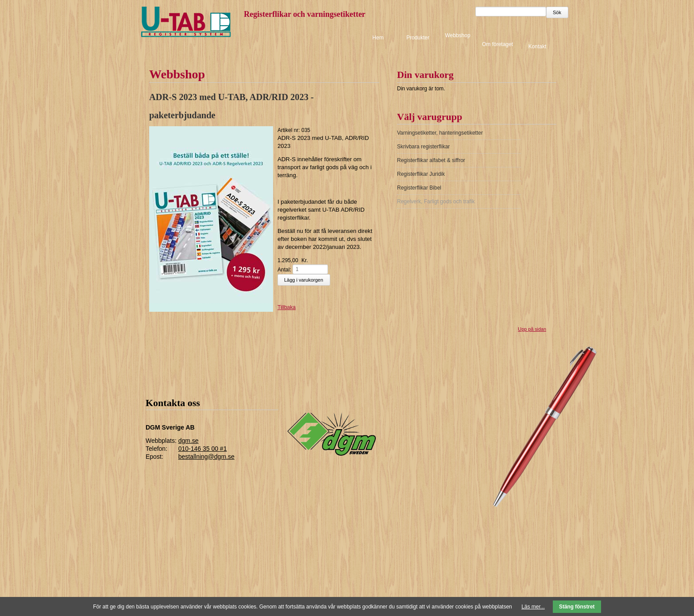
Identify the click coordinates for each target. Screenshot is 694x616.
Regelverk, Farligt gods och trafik (436, 201)
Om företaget (497, 44)
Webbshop (457, 35)
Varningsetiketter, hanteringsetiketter (440, 133)
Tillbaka (287, 307)
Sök (557, 12)
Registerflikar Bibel (419, 188)
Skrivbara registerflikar (423, 147)
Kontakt (538, 46)
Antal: (284, 270)
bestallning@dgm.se (206, 457)
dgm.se (189, 441)
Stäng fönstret (577, 607)
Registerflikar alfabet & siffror (431, 160)
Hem (378, 38)
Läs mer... (533, 607)
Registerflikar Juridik (421, 174)
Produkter (418, 38)
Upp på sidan (532, 329)
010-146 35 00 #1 (203, 449)
